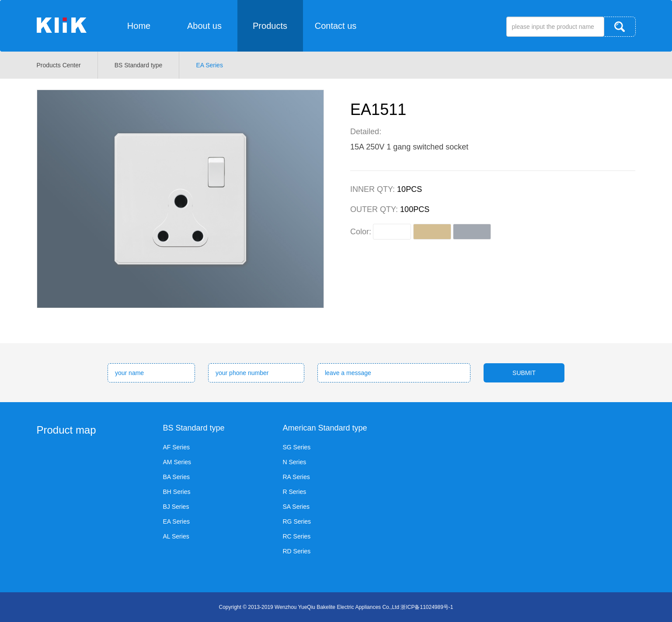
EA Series (209, 65)
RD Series (297, 551)
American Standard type (325, 428)
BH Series (177, 492)
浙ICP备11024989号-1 (427, 607)
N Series (295, 462)
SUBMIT (524, 373)
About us (204, 26)
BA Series (176, 477)
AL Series (176, 536)
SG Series (297, 447)
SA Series (296, 507)
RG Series (297, 521)
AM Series (177, 462)
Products (270, 26)
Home (139, 26)
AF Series (176, 447)
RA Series (296, 477)
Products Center (59, 65)
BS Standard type (139, 65)
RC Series (297, 536)
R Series (295, 492)
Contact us (336, 26)
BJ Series (176, 507)
